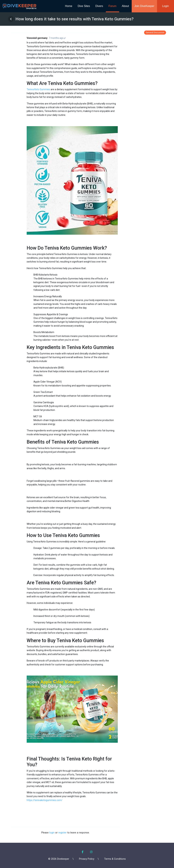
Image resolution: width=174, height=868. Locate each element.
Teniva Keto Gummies (38, 89)
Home (69, 6)
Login (165, 6)
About (125, 6)
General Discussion (155, 33)
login (52, 833)
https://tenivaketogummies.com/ (45, 800)
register (62, 833)
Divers (99, 6)
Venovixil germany (37, 38)
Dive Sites (84, 6)
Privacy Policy (87, 859)
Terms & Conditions (115, 859)
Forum (112, 6)
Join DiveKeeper (144, 6)
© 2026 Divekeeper (59, 859)
